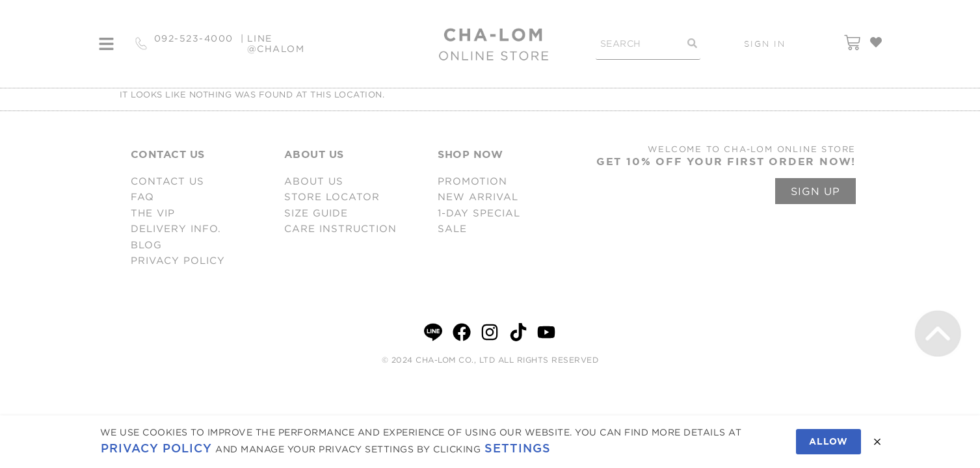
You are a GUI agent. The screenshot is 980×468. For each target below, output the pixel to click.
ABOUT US (314, 181)
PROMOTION (472, 181)
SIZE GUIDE (316, 213)
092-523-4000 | (199, 44)
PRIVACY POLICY (178, 260)
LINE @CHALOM (276, 44)
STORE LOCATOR (332, 197)
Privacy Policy (156, 448)
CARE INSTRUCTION (340, 228)
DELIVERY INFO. (176, 228)
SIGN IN (765, 44)
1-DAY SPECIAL (479, 213)
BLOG (146, 245)
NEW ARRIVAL (478, 197)
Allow (828, 441)
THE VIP (153, 213)
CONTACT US (167, 181)
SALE (452, 228)
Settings (518, 448)
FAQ (142, 197)
